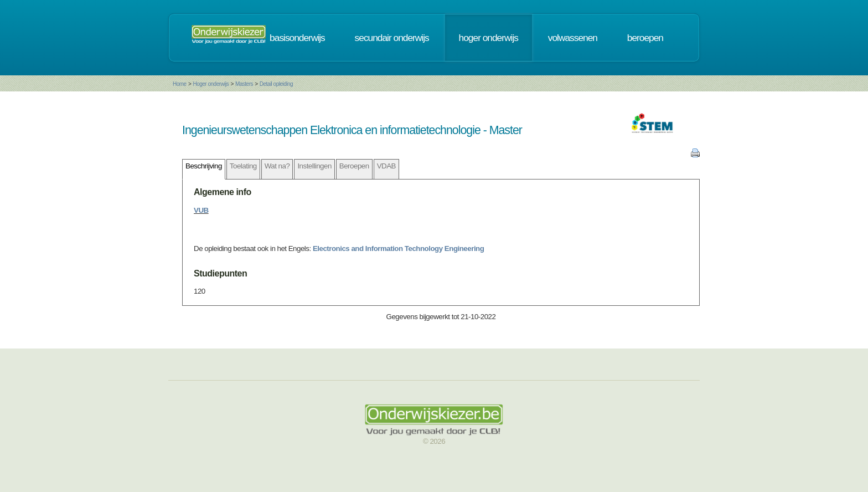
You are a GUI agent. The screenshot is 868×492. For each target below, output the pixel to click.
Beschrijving (204, 166)
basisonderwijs (297, 38)
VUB (201, 210)
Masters (244, 84)
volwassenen (573, 38)
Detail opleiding (276, 84)
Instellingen (314, 166)
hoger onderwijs (489, 38)
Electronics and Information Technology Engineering (398, 248)
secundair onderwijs (392, 38)
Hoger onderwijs (211, 84)
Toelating (243, 166)
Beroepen (354, 166)
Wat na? (277, 166)
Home (180, 84)
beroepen (645, 38)
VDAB (386, 166)
